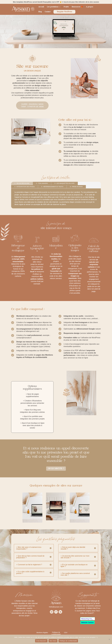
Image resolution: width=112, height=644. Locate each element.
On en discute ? (56, 468)
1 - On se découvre (22, 183)
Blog (40, 12)
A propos (90, 7)
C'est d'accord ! (41, 641)
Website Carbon (87, 622)
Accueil (41, 7)
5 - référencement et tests (52, 187)
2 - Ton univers (42, 183)
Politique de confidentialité (68, 641)
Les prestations (53, 7)
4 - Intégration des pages (24, 187)
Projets (66, 7)
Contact (48, 12)
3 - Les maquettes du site (64, 183)
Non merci (53, 641)
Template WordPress (64, 12)
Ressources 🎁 (77, 7)
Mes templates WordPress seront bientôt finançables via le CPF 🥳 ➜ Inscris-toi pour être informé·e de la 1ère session (56, 2)
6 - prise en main (76, 187)
